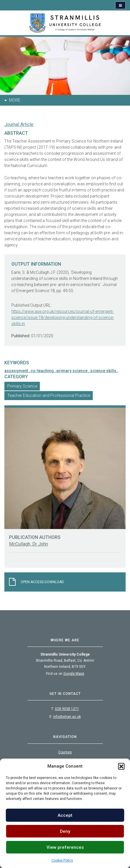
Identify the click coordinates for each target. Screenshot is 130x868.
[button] (121, 766)
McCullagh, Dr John (29, 544)
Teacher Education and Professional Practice (49, 395)
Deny (65, 831)
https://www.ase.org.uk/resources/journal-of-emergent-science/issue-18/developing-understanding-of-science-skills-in (63, 317)
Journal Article (19, 124)
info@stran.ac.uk (67, 717)
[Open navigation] (120, 5)
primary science (72, 371)
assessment (17, 371)
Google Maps (74, 674)
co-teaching (43, 371)
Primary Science (22, 386)
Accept (65, 815)
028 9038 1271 (67, 709)
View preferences (65, 847)
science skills (104, 371)
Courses (65, 752)
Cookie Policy (62, 860)
